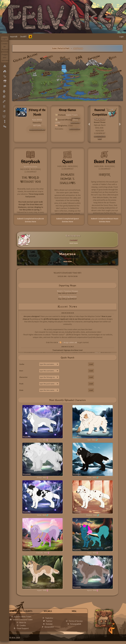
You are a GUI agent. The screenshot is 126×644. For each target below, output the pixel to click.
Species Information (25, 73)
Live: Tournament (22, 98)
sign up (98, 353)
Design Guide (45, 91)
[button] (89, 124)
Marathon (67, 254)
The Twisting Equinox (67, 297)
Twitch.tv (55, 619)
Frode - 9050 (92, 477)
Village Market (46, 74)
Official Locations (113, 73)
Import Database (94, 74)
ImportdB (23, 37)
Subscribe (113, 82)
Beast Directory (94, 92)
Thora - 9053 (42, 440)
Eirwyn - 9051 (42, 477)
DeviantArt (55, 628)
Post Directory (63, 59)
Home (14, 37)
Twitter (55, 622)
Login (121, 37)
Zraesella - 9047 (42, 553)
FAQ (79, 58)
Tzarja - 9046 (92, 553)
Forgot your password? (5, 57)
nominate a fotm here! (37, 129)
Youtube (55, 625)
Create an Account (25, 58)
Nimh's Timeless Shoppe (68, 291)
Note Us (30, 625)
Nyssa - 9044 (92, 590)
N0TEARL (37, 126)
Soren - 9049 (41, 515)
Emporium (94, 58)
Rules (113, 58)
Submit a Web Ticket (30, 617)
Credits (30, 628)
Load (91, 364)
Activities (79, 82)
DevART (33, 37)
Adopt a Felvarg (112, 91)
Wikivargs (46, 58)
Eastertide (73, 236)
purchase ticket (75, 129)
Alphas (25, 82)
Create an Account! (5, 46)
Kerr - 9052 (92, 440)
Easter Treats (72, 115)
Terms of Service (79, 622)
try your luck (76, 118)
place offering (75, 123)
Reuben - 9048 (92, 515)
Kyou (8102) (37, 120)
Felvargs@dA (79, 625)
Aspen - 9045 (42, 590)
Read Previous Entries (31, 167)
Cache (76, 73)
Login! (4, 38)
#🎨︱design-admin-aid (68, 342)
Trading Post (63, 91)
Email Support (30, 631)
